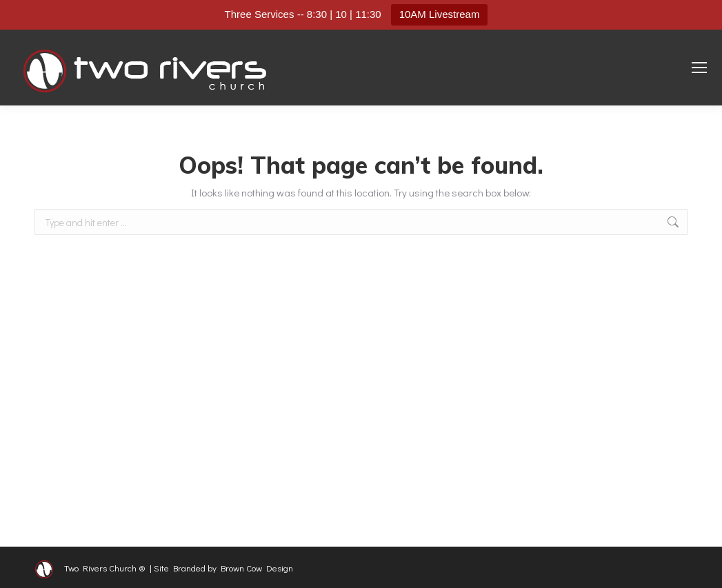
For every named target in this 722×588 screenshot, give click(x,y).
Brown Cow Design (257, 568)
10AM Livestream (440, 14)
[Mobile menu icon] (699, 68)
